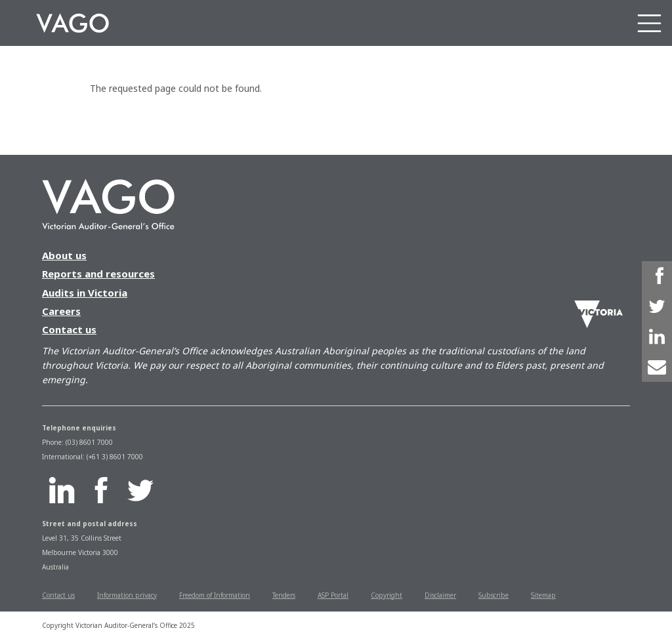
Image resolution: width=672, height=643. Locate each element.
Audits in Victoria (85, 293)
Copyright (387, 595)
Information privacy (127, 595)
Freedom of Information (215, 595)
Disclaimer (440, 595)
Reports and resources (98, 274)
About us (64, 255)
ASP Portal (333, 595)
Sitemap (543, 595)
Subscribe (493, 595)
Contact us (69, 329)
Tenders (284, 595)
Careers (61, 311)
